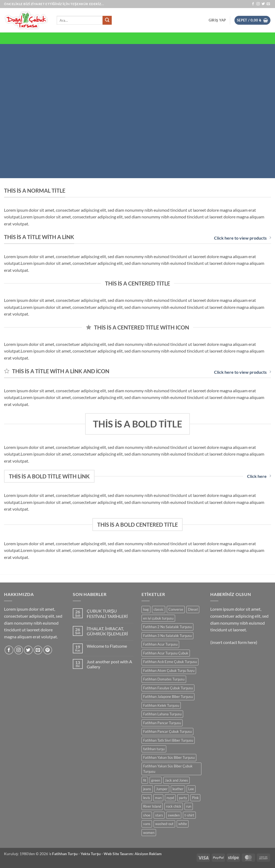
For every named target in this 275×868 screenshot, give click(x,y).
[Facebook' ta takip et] (253, 4)
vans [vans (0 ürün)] (147, 824)
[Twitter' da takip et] (263, 4)
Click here (259, 476)
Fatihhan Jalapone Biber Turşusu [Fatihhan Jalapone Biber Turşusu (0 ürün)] (168, 697)
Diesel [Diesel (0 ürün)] (193, 609)
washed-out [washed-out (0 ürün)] (164, 824)
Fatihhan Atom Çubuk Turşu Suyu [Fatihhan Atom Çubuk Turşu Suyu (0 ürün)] (169, 671)
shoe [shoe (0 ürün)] (147, 815)
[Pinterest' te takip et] (48, 650)
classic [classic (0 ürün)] (159, 609)
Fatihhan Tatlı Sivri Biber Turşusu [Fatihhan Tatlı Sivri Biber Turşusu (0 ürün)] (168, 740)
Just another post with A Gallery (109, 664)
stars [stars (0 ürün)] (159, 815)
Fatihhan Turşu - (66, 854)
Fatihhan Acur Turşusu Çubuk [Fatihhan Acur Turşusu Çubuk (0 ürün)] (166, 653)
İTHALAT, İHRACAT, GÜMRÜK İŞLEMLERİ (107, 631)
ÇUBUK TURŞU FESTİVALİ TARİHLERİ (107, 613)
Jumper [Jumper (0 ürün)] (162, 789)
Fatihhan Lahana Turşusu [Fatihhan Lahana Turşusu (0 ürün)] (162, 714)
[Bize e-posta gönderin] (268, 4)
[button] (217, 20)
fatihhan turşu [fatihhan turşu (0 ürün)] (154, 749)
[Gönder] (107, 20)
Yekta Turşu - (92, 854)
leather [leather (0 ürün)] (178, 789)
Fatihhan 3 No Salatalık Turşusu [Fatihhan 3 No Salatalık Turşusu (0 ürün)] (167, 636)
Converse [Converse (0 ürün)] (176, 609)
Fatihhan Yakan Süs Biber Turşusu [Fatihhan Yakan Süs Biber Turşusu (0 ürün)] (169, 757)
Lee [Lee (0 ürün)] (191, 789)
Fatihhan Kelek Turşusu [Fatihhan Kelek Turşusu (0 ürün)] (161, 705)
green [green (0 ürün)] (156, 780)
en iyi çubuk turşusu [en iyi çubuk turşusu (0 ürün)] (158, 618)
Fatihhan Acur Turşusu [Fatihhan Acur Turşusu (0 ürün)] (160, 644)
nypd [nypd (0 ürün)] (170, 798)
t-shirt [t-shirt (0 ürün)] (189, 815)
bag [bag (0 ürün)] (146, 609)
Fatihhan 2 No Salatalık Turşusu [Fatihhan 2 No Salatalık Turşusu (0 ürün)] (167, 627)
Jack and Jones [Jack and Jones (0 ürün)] (176, 780)
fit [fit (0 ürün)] (145, 780)
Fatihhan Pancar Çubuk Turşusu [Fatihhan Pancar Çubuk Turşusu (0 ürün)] (167, 731)
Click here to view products (243, 238)
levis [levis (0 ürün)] (147, 798)
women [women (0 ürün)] (149, 833)
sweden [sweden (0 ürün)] (174, 815)
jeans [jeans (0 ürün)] (147, 789)
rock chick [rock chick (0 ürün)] (174, 806)
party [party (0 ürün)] (183, 798)
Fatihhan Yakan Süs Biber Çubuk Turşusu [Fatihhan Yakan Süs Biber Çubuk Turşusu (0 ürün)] (168, 769)
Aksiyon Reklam (148, 854)
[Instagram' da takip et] (258, 4)
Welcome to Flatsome (107, 646)
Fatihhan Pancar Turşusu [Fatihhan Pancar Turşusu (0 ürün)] (162, 723)
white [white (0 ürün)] (183, 824)
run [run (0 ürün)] (189, 806)
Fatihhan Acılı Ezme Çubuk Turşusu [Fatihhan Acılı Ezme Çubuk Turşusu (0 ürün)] (170, 662)
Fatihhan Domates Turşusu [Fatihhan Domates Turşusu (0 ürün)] (164, 679)
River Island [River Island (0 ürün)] (152, 806)
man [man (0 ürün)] (158, 798)
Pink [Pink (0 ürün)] (195, 798)
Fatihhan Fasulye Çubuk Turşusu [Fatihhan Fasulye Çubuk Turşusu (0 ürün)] (168, 688)
